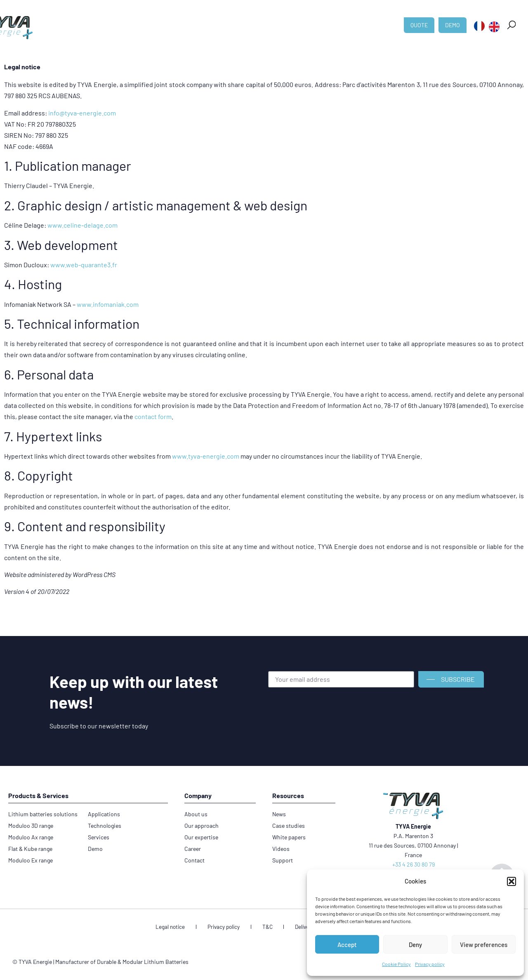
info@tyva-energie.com (82, 113)
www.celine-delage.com (82, 225)
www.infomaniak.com (108, 304)
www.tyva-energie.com (206, 456)
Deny (415, 945)
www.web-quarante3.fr (84, 265)
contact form (153, 416)
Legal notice (185, 927)
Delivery (296, 927)
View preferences (484, 945)
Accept (347, 945)
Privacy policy (430, 964)
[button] (511, 881)
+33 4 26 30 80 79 (414, 864)
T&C (267, 927)
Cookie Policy (396, 964)
